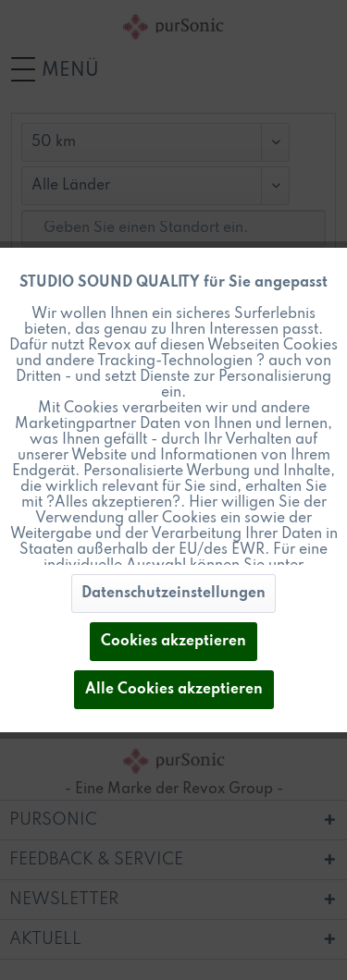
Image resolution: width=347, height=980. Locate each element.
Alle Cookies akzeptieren (174, 690)
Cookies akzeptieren (173, 642)
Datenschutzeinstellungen (173, 594)
